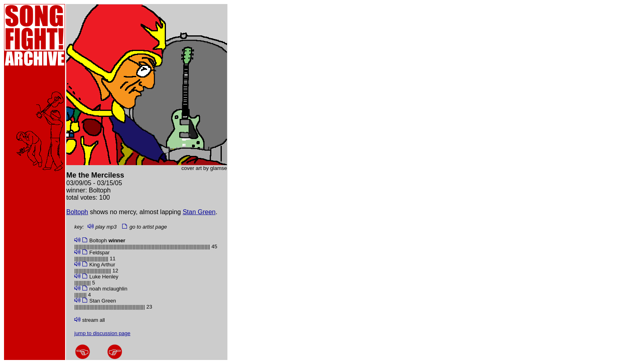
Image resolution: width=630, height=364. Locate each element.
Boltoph (77, 212)
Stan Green (199, 212)
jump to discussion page (102, 333)
